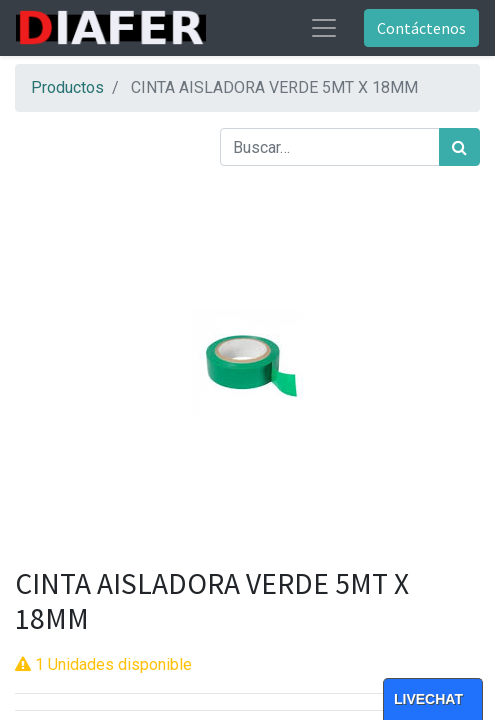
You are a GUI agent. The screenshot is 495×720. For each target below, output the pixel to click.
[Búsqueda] (459, 147)
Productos (67, 87)
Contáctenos (421, 28)
